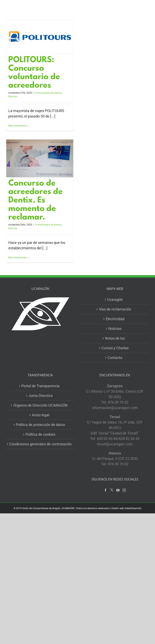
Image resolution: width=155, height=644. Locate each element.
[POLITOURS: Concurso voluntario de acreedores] (40, 37)
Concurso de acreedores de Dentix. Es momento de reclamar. (35, 201)
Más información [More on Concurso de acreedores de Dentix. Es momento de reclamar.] (18, 258)
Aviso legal (41, 415)
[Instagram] (124, 490)
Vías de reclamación (115, 309)
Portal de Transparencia (40, 386)
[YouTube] (118, 490)
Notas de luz (115, 338)
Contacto (115, 358)
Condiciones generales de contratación (40, 444)
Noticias (13, 96)
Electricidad (115, 319)
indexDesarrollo (133, 508)
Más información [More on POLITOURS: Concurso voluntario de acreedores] (18, 126)
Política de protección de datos (40, 425)
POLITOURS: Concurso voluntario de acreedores (34, 73)
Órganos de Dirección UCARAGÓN (40, 405)
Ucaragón (115, 299)
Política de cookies (40, 434)
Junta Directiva (41, 396)
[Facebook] (106, 490)
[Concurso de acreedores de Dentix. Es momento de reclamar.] (40, 158)
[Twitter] (112, 490)
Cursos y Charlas (115, 348)
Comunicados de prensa (48, 93)
